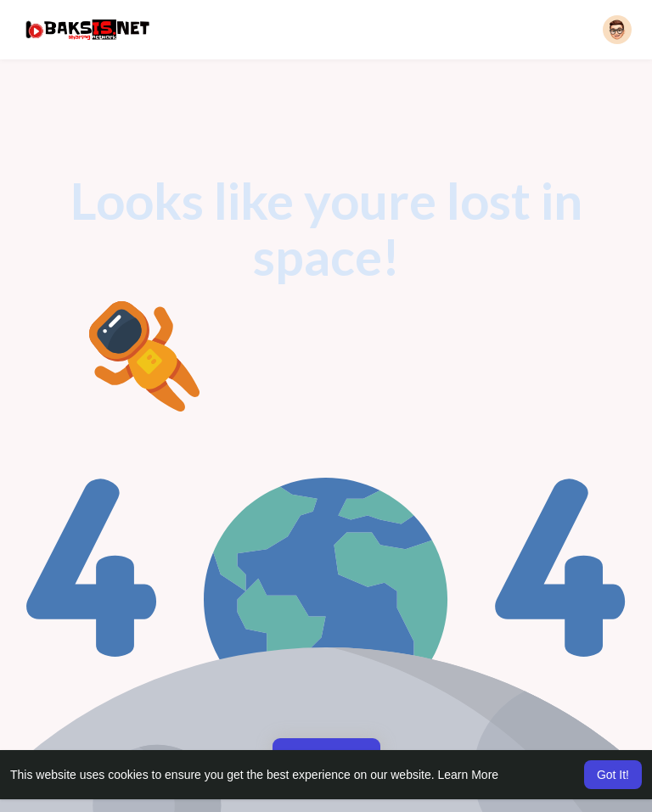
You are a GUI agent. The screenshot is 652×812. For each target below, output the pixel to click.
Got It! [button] (613, 775)
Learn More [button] (469, 775)
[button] (617, 30)
